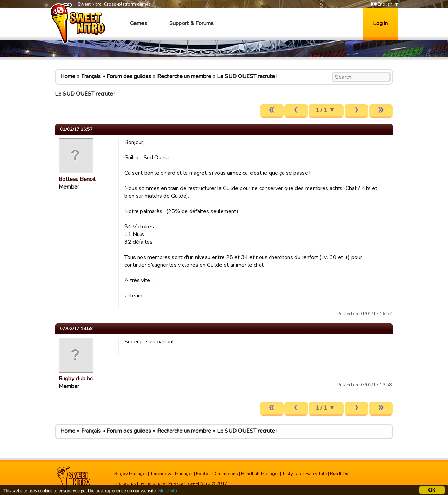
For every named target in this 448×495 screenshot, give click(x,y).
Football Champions (217, 474)
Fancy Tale (316, 474)
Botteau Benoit (77, 179)
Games (138, 23)
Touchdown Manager (172, 474)
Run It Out (340, 474)
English (382, 4)
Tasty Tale (292, 474)
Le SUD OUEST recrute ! (247, 76)
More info (168, 491)
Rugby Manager (131, 474)
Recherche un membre (184, 76)
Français (91, 76)
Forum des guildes (129, 76)
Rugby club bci (76, 379)
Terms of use (152, 483)
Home (68, 76)
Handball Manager (260, 474)
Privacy (176, 483)
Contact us (125, 483)
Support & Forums (191, 23)
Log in (380, 23)
